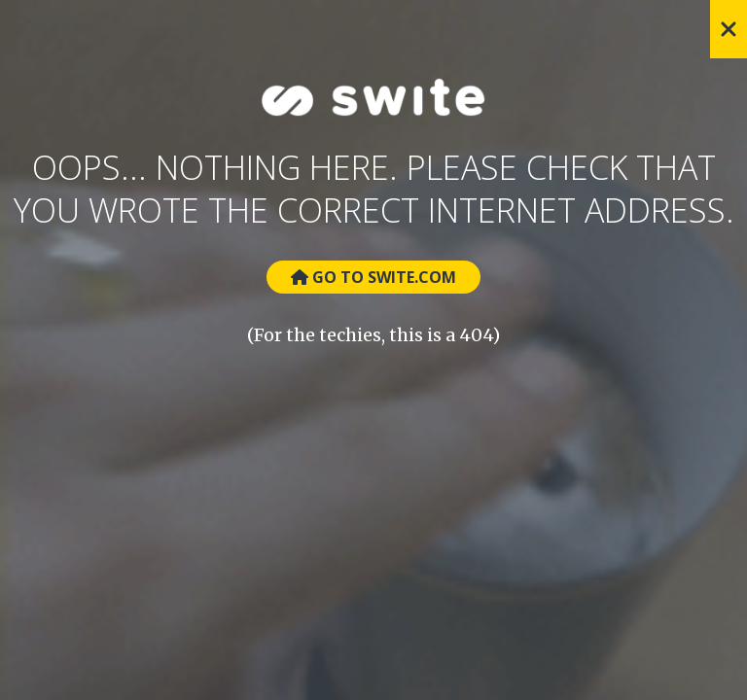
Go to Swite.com (373, 277)
